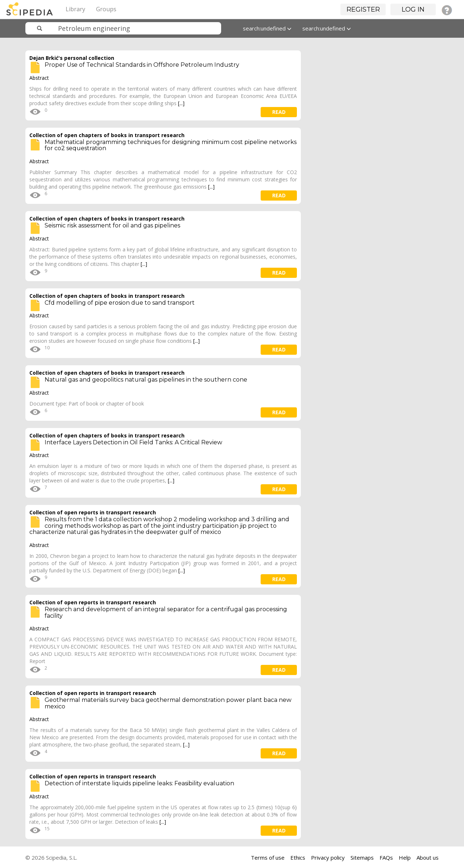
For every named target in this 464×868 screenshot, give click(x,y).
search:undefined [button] (267, 28)
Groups (106, 9)
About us (428, 857)
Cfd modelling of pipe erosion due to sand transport (120, 303)
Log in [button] (413, 9)
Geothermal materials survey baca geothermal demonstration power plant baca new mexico (168, 703)
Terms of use (268, 857)
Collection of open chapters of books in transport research (107, 135)
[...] (181, 103)
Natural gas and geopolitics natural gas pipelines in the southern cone (146, 380)
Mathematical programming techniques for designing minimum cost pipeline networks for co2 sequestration (171, 145)
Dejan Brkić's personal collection (72, 58)
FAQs (386, 857)
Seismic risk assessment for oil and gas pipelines (112, 225)
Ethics (298, 857)
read (279, 112)
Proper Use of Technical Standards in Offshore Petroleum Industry (142, 65)
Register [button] (363, 9)
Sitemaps (362, 857)
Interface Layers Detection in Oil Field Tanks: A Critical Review (133, 442)
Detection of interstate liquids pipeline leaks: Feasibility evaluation (139, 783)
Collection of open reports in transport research (93, 512)
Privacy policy (328, 857)
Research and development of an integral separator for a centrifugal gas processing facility (166, 612)
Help (405, 857)
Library (75, 9)
